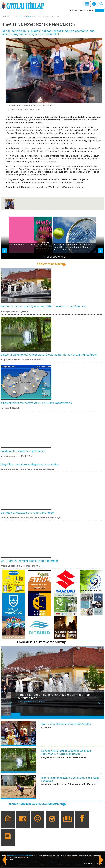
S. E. (21, 17)
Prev (15, 707)
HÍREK (29, 17)
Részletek (88, 863)
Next (101, 707)
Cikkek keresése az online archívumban (35, 805)
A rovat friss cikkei (50, 264)
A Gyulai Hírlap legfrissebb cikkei (39, 643)
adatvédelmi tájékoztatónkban (19, 855)
